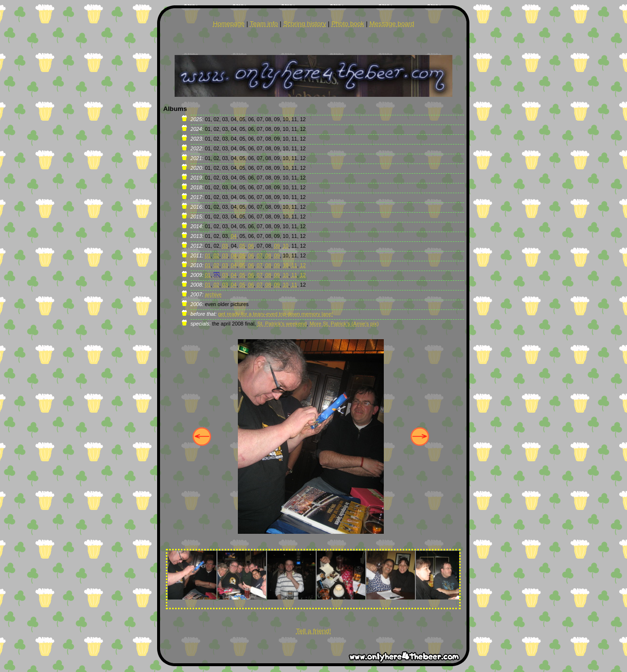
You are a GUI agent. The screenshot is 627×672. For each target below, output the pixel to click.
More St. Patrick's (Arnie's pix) (344, 324)
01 (208, 255)
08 (269, 255)
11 (294, 265)
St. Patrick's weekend (282, 324)
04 (233, 236)
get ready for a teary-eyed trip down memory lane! (275, 314)
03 (225, 246)
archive (213, 294)
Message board (392, 24)
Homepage (229, 24)
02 (216, 255)
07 (260, 255)
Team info (264, 24)
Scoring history (305, 24)
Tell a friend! (314, 631)
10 (286, 246)
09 (277, 246)
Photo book (348, 24)
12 (303, 265)
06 (251, 246)
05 (242, 246)
